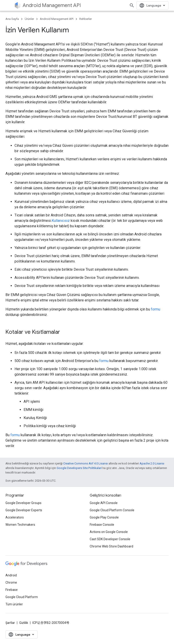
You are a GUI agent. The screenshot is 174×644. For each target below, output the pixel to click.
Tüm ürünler (14, 604)
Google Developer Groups (23, 503)
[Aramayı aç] (132, 5)
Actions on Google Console (109, 532)
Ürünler (29, 19)
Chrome (11, 582)
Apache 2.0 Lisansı (152, 463)
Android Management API (52, 5)
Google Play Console (104, 517)
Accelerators (15, 517)
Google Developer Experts (24, 510)
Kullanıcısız (61, 221)
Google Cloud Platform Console (112, 510)
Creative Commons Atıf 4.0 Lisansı (86, 463)
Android (11, 575)
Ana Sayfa (12, 19)
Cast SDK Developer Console (110, 539)
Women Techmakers (20, 525)
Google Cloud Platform (22, 597)
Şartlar (10, 623)
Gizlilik (24, 623)
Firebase (12, 590)
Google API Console (104, 503)
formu (156, 309)
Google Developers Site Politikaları (79, 468)
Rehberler (86, 19)
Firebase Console (102, 525)
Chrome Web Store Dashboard (111, 546)
